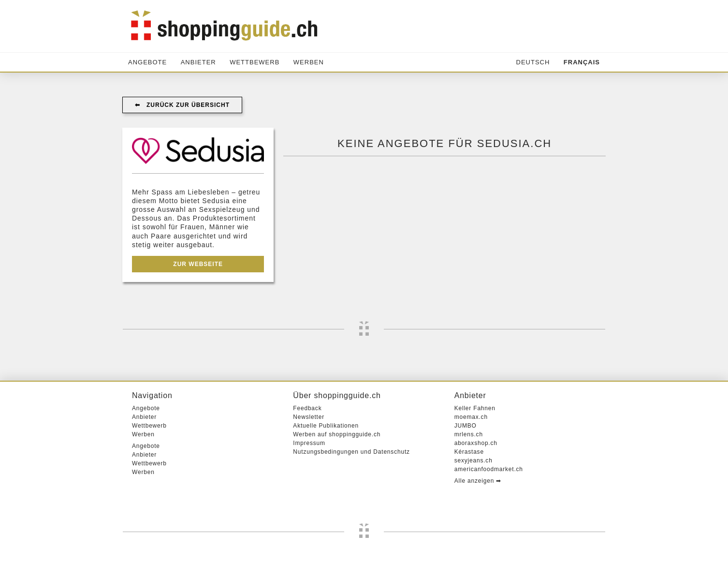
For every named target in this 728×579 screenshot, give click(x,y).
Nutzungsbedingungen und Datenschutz (351, 452)
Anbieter (198, 62)
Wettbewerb (255, 62)
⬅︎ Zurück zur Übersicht (182, 105)
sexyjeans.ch (473, 460)
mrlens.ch (469, 434)
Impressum (309, 443)
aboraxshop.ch (476, 443)
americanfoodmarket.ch (489, 469)
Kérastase (469, 452)
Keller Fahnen (475, 408)
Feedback (307, 408)
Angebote (147, 62)
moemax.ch (471, 417)
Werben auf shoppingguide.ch (337, 434)
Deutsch (533, 62)
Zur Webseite (198, 264)
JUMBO (466, 426)
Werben (309, 62)
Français (582, 62)
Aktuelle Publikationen (326, 426)
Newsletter (309, 417)
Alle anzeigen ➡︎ (478, 481)
